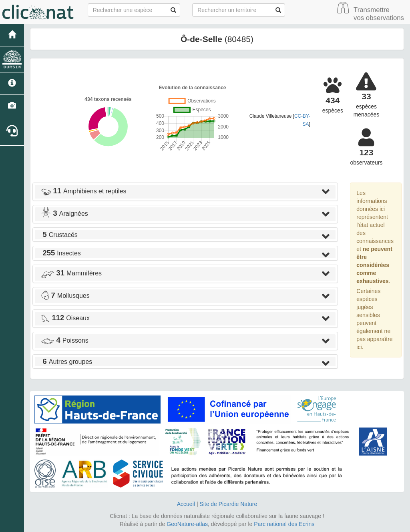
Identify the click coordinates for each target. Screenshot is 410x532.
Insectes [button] (61, 253)
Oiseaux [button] (65, 318)
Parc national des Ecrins (284, 524)
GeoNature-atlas (187, 524)
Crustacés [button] (59, 235)
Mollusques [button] (65, 296)
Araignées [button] (64, 214)
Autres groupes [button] (66, 362)
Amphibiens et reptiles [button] (83, 191)
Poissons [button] (65, 340)
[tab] (185, 192)
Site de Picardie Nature (228, 504)
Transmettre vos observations (379, 14)
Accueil (186, 504)
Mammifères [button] (71, 273)
